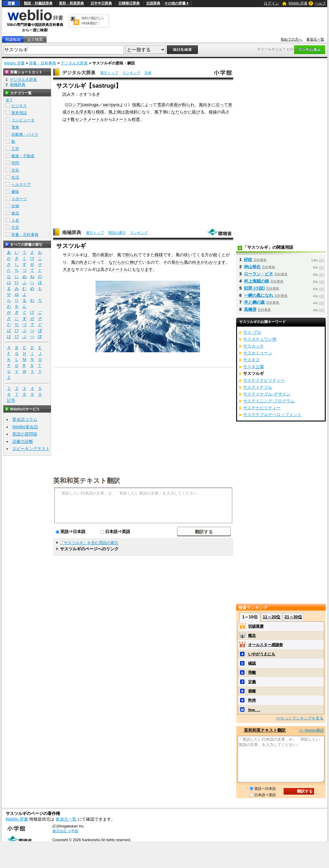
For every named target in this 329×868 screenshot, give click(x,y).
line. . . (254, 710)
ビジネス (19, 106)
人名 (15, 220)
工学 (15, 149)
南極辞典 (72, 233)
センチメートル (90, 119)
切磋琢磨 (256, 626)
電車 (15, 127)
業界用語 (19, 113)
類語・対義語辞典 (38, 3)
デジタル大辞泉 (74, 63)
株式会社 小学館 (66, 831)
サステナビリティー (262, 408)
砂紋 (248, 260)
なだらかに (182, 112)
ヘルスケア (21, 184)
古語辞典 (153, 3)
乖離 (252, 672)
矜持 (252, 700)
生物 (15, 206)
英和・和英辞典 (71, 3)
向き (196, 262)
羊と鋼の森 (254, 302)
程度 (136, 119)
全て (9, 100)
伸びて (136, 262)
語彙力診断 (23, 441)
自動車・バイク (25, 134)
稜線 (213, 112)
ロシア (74, 105)
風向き (205, 105)
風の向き (79, 262)
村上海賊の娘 (256, 281)
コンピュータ (23, 120)
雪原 (161, 105)
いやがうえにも (262, 654)
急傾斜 (131, 112)
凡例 (148, 73)
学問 (15, 163)
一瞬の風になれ (259, 295)
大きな (69, 269)
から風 (182, 262)
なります (144, 269)
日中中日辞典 (101, 3)
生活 (15, 177)
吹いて (190, 255)
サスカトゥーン (258, 353)
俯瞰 (252, 691)
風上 (113, 112)
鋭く (217, 255)
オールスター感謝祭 (266, 645)
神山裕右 (252, 267)
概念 (252, 635)
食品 (15, 213)
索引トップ (109, 73)
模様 (100, 112)
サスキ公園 (253, 367)
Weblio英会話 (25, 427)
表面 (174, 105)
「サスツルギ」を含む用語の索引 (89, 543)
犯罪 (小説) (254, 288)
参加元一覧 (315, 39)
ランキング (131, 73)
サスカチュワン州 (260, 339)
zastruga (90, 105)
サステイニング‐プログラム (269, 401)
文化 (15, 170)
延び (196, 112)
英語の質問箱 (25, 434)
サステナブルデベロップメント (272, 415)
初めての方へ (291, 39)
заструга (111, 105)
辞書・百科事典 (43, 63)
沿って (222, 105)
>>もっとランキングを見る (300, 718)
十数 (71, 119)
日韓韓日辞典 (129, 3)
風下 (159, 112)
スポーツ (19, 199)
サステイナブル (258, 387)
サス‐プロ (252, 332)
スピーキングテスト (31, 449)
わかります (215, 262)
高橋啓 (250, 309)
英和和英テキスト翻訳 (87, 480)
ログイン (271, 3)
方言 (15, 227)
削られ (188, 105)
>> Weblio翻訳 (311, 730)
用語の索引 (117, 233)
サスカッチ (253, 346)
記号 (11, 400)
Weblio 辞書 (298, 3)
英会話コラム (25, 419)
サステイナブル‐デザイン (267, 394)
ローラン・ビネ (259, 274)
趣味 (15, 192)
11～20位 (272, 617)
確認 (252, 663)
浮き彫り (87, 112)
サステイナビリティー (264, 380)
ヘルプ (320, 3)
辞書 (11, 3)
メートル (123, 119)
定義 (252, 682)
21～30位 (293, 617)
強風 (136, 105)
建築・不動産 (23, 156)
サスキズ (251, 360)
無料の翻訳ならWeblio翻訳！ (93, 21)
